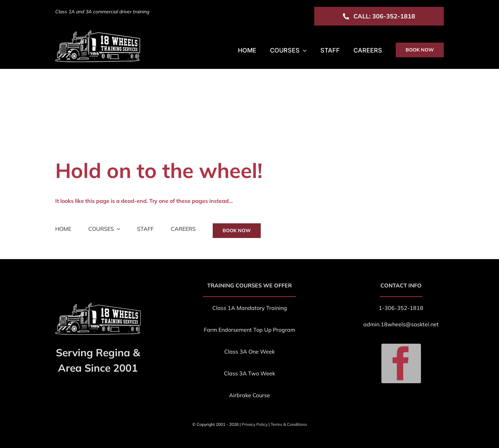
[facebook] (401, 363)
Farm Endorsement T (230, 330)
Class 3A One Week (249, 352)
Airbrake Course (249, 395)
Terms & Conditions (289, 424)
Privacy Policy (255, 424)
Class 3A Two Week (249, 373)
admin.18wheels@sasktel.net (401, 324)
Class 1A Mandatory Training (250, 308)
